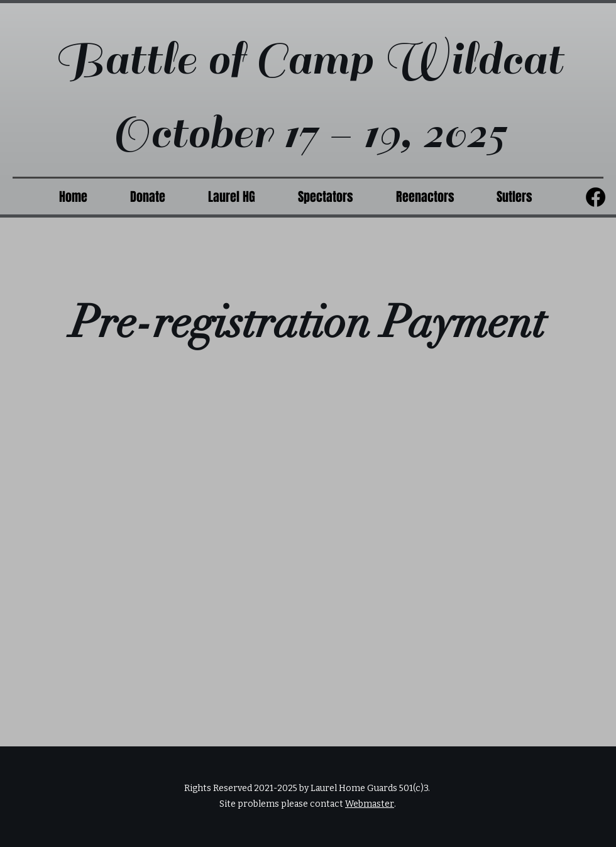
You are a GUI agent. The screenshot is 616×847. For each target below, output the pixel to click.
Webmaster (370, 804)
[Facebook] (596, 197)
